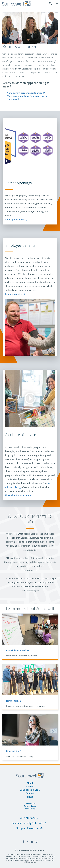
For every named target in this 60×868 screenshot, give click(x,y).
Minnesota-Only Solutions (29, 823)
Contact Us (13, 751)
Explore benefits (14, 294)
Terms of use (30, 803)
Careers (30, 786)
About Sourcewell (16, 650)
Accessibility (30, 809)
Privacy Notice (30, 806)
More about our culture (17, 495)
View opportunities (15, 219)
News (30, 797)
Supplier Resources (29, 828)
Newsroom (12, 701)
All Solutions (29, 818)
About (30, 783)
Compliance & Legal (30, 790)
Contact (30, 793)
